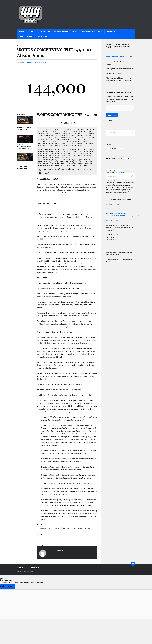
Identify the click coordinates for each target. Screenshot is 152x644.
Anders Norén (29, 571)
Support (22, 32)
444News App (43, 37)
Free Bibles (111, 32)
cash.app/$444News (113, 204)
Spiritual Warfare (26, 37)
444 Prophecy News (31, 62)
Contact (33, 32)
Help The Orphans (61, 32)
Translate (119, 172)
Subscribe (112, 115)
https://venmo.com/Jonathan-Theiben (119, 209)
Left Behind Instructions (92, 32)
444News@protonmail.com (119, 57)
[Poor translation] (11, 587)
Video (75, 32)
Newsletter (45, 32)
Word (19, 45)
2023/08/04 (45, 62)
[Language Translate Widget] (115, 170)
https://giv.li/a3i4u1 (112, 220)
